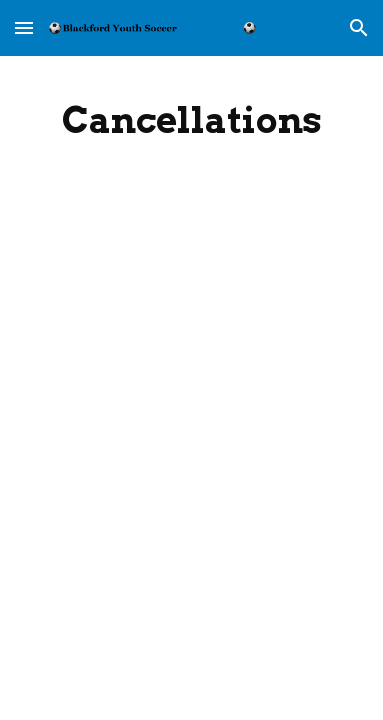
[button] (24, 27)
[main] (191, 120)
